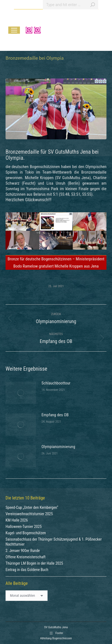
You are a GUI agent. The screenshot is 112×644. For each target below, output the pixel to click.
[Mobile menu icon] (14, 30)
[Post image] (21, 393)
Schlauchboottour (56, 383)
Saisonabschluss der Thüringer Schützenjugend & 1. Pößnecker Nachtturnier (54, 542)
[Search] (71, 5)
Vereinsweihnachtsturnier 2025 (29, 514)
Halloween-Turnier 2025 (24, 527)
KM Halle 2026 (17, 520)
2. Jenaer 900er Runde (23, 551)
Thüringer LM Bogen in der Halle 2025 (34, 563)
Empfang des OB (55, 415)
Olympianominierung (58, 447)
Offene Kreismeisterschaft (26, 557)
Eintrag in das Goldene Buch (27, 570)
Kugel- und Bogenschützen (26, 533)
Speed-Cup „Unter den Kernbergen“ (32, 507)
